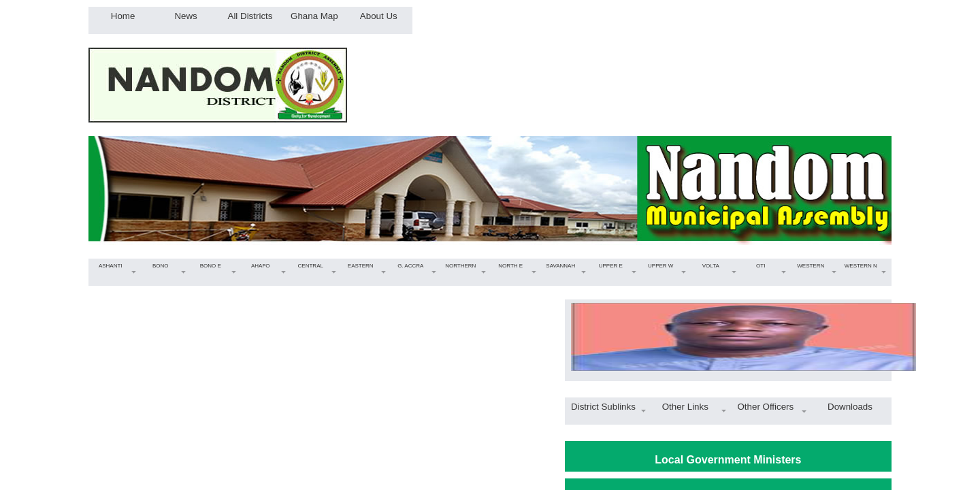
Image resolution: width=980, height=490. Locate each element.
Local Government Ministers (728, 460)
